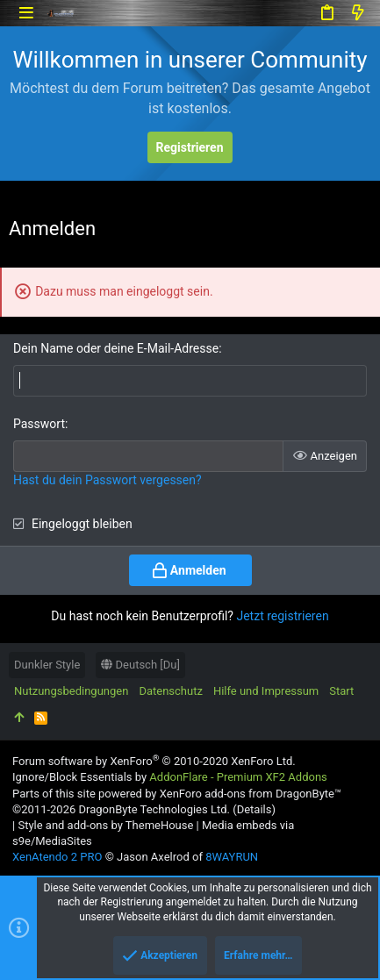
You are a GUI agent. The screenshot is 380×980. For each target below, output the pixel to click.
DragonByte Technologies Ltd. (154, 809)
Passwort (39, 424)
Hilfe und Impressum (266, 691)
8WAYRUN (232, 857)
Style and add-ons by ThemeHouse (105, 825)
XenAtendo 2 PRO (57, 857)
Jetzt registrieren (282, 616)
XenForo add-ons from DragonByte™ (251, 794)
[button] (26, 13)
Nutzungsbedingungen (71, 691)
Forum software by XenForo (154, 761)
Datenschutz (170, 691)
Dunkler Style (47, 665)
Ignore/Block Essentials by (170, 777)
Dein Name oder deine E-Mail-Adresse (116, 348)
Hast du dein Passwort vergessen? (108, 480)
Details (255, 809)
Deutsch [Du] (140, 665)
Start (341, 691)
